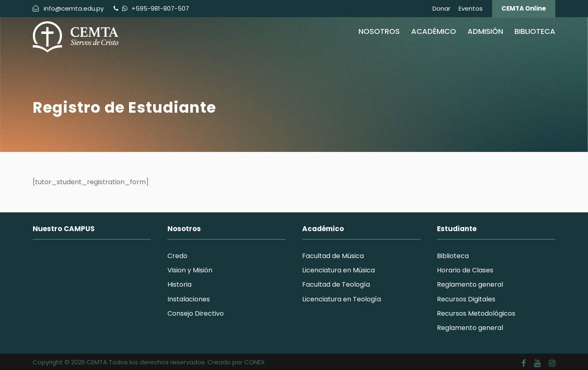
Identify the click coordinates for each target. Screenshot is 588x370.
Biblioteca (535, 31)
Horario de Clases (465, 270)
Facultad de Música (333, 256)
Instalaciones (189, 299)
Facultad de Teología (336, 284)
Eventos (471, 8)
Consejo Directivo (196, 313)
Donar (441, 8)
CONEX (254, 362)
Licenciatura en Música (339, 270)
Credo (177, 256)
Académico (434, 31)
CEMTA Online (524, 8)
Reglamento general (470, 284)
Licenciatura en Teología (342, 299)
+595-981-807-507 (159, 8)
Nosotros (379, 31)
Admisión (485, 31)
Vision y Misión (190, 270)
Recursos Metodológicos (476, 313)
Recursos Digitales (466, 299)
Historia (179, 284)
